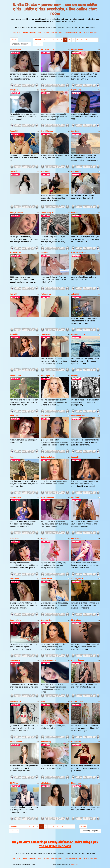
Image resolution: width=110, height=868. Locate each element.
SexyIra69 (75, 131)
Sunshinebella (47, 90)
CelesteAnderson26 (49, 660)
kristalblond (15, 334)
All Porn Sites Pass (91, 32)
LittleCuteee (46, 783)
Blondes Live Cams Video (53, 32)
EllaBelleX (75, 213)
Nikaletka (44, 253)
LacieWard (14, 579)
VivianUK (75, 376)
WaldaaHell (76, 457)
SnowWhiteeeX (16, 171)
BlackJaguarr (77, 171)
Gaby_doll (14, 539)
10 (86, 40)
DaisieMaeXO (46, 579)
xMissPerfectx (16, 742)
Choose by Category (20, 44)
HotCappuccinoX (78, 334)
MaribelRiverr (16, 253)
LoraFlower (76, 539)
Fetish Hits (75, 864)
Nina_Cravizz (46, 620)
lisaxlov (13, 457)
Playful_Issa (76, 783)
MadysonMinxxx (47, 497)
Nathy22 (13, 294)
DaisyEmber (76, 742)
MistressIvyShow (78, 416)
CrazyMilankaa (47, 131)
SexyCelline (76, 90)
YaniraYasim (46, 334)
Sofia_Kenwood (17, 213)
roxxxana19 (15, 660)
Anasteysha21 (77, 579)
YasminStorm (16, 701)
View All (38, 40)
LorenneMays (16, 620)
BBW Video (17, 32)
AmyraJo (44, 539)
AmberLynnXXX (47, 376)
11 (91, 40)
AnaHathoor (46, 171)
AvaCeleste (15, 416)
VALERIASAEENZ (48, 50)
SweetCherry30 (47, 213)
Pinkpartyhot (46, 294)
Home (14, 40)
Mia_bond (75, 497)
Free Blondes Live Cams (32, 32)
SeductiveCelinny (48, 457)
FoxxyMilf (14, 131)
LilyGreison (76, 620)
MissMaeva (45, 416)
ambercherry (15, 50)
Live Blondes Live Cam (73, 32)
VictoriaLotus (16, 376)
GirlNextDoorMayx (79, 253)
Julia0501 (75, 294)
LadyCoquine (16, 497)
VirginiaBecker (77, 50)
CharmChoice (77, 701)
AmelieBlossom (78, 660)
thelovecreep (46, 742)
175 (36, 44)
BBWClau (14, 783)
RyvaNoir (14, 90)
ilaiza (43, 701)
